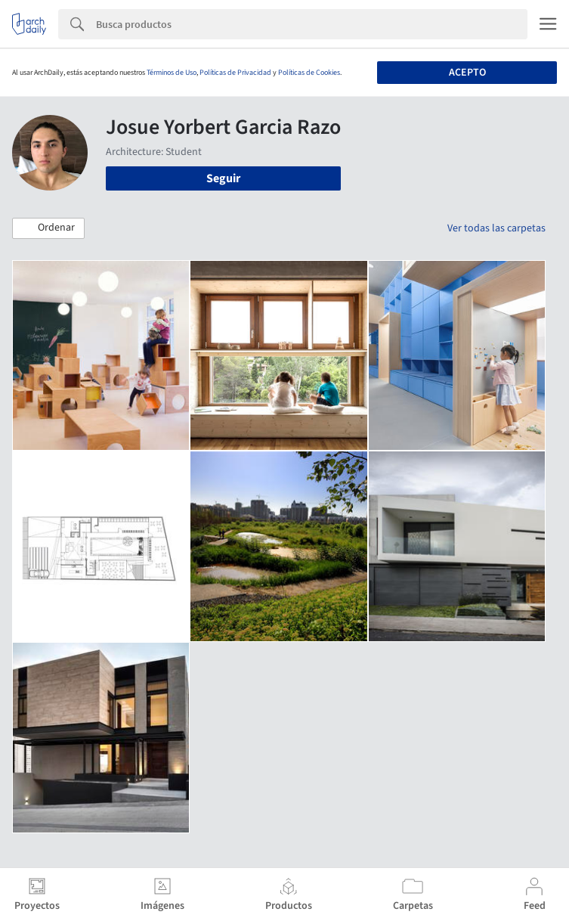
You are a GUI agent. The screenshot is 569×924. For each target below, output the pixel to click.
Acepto (467, 73)
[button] (48, 228)
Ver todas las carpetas (496, 228)
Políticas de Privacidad (235, 73)
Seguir (223, 178)
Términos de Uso (172, 73)
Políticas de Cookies (309, 73)
